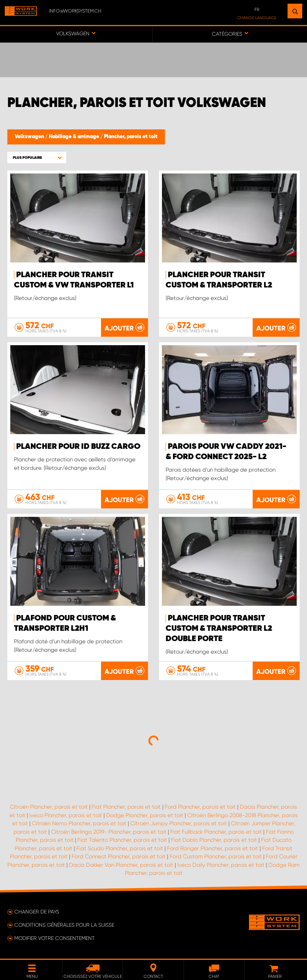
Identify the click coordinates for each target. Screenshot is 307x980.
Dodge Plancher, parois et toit (145, 815)
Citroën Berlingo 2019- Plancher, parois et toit (109, 832)
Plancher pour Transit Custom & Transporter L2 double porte (219, 629)
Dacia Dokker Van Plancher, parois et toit (121, 865)
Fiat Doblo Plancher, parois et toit (214, 840)
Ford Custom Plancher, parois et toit (216, 856)
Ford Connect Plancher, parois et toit (119, 856)
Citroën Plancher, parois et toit (49, 807)
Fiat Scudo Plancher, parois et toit (120, 848)
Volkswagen (30, 137)
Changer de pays (37, 912)
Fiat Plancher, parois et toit (126, 807)
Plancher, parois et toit (131, 137)
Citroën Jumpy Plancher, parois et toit (179, 823)
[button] (37, 158)
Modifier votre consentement (55, 938)
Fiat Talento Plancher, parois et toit (122, 840)
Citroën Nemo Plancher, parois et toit (79, 823)
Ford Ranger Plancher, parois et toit (213, 848)
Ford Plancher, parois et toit (200, 807)
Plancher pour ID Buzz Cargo (78, 447)
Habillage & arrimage (75, 137)
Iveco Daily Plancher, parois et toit (221, 865)
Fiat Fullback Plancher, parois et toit (216, 832)
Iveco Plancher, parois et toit (66, 815)
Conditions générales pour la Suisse (64, 925)
